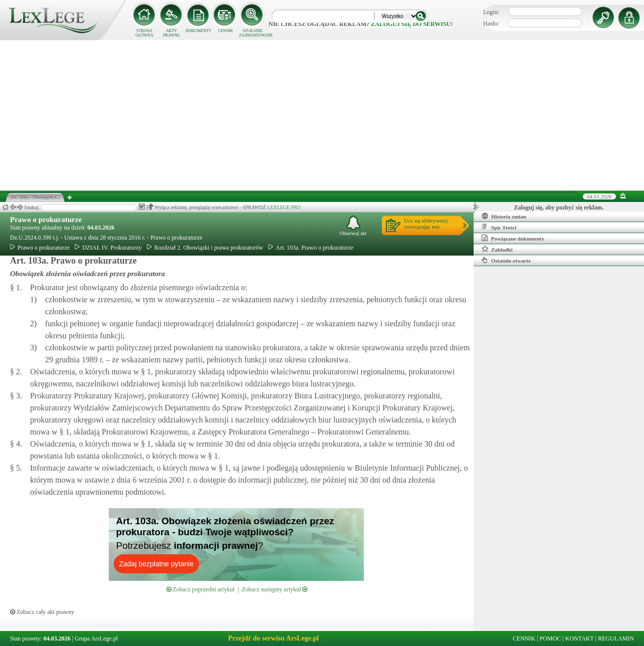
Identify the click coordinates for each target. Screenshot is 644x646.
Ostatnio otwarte (506, 260)
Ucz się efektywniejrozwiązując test (426, 224)
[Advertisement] (322, 115)
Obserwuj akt (353, 226)
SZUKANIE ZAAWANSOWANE (253, 33)
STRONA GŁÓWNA (144, 33)
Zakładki (497, 249)
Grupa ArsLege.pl (96, 638)
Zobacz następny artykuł (274, 589)
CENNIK (226, 31)
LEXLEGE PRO (284, 207)
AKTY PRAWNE (171, 33)
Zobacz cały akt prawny (42, 612)
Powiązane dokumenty (513, 238)
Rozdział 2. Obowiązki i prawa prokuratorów (205, 248)
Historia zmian (504, 216)
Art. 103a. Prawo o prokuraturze (311, 248)
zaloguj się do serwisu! (412, 24)
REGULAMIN (616, 638)
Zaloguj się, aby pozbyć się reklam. (559, 207)
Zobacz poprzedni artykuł (200, 589)
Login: (491, 12)
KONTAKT (580, 638)
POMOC (551, 638)
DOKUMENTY (198, 31)
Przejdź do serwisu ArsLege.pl (273, 638)
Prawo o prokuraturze (46, 220)
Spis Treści (499, 227)
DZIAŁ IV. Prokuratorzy (108, 248)
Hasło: (491, 24)
